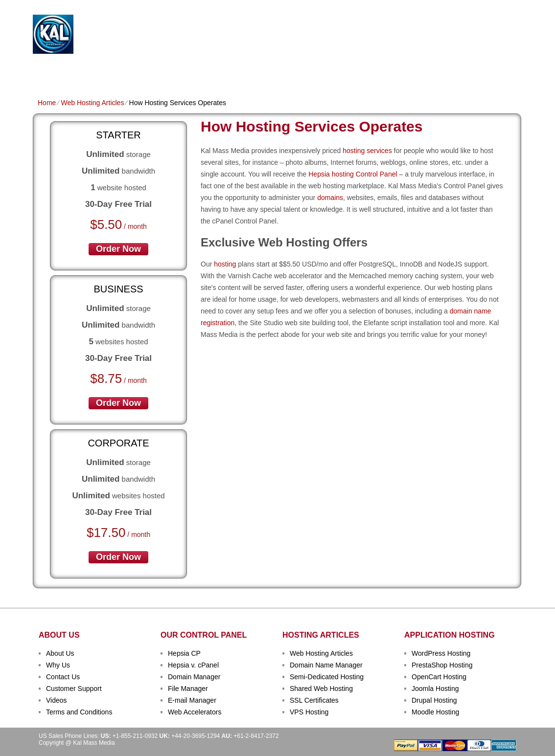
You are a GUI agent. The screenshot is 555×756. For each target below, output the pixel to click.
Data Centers (339, 72)
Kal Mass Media (155, 30)
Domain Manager (194, 677)
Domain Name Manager (326, 665)
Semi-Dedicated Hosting (327, 677)
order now (118, 249)
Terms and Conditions (79, 712)
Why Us (58, 665)
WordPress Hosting (441, 653)
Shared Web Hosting (321, 689)
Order (384, 72)
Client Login (228, 7)
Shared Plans (91, 72)
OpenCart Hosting (439, 677)
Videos (57, 700)
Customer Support (74, 689)
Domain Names (150, 72)
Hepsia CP (184, 653)
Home (47, 72)
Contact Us (63, 677)
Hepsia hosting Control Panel (353, 174)
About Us (60, 653)
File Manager (188, 689)
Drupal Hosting (434, 700)
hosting (225, 264)
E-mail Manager (192, 700)
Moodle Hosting (435, 712)
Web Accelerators (195, 712)
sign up (468, 37)
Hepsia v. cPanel (193, 665)
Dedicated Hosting (272, 72)
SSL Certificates (314, 700)
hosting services (367, 151)
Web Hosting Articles (92, 103)
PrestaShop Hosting (442, 665)
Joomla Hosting (435, 689)
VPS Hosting (207, 72)
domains (330, 198)
